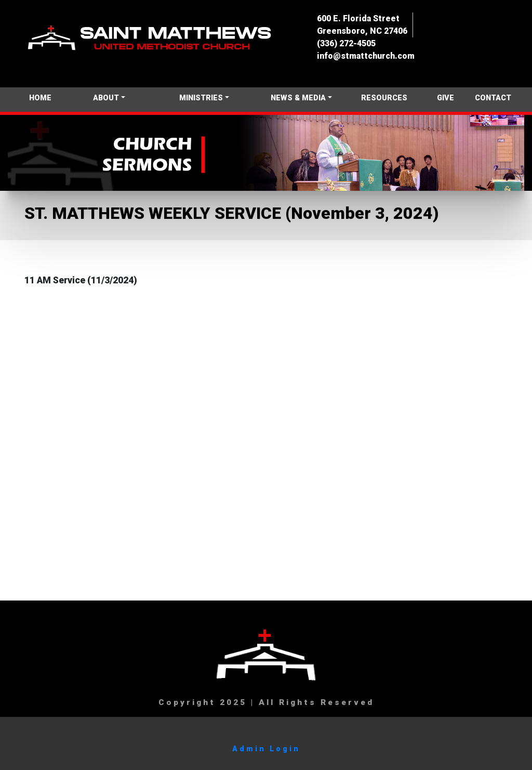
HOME (40, 98)
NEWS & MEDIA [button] (298, 98)
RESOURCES (384, 98)
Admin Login (266, 749)
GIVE (445, 98)
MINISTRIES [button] (201, 98)
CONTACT (493, 98)
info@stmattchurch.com (366, 56)
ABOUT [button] (106, 98)
